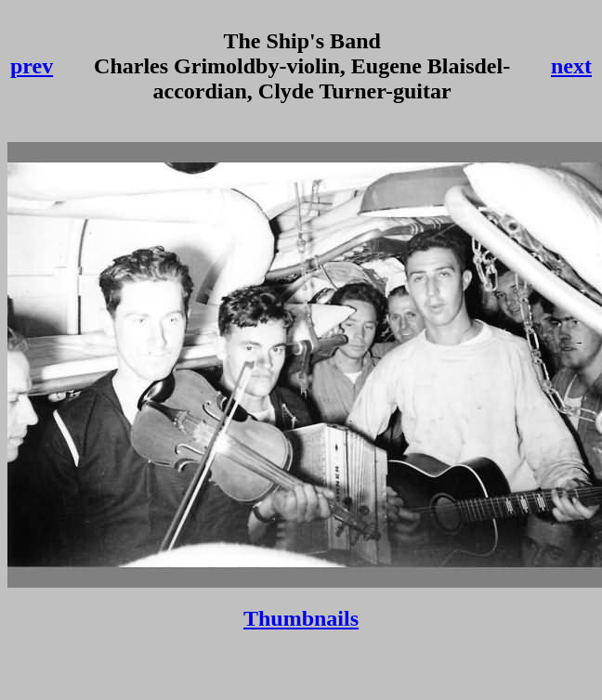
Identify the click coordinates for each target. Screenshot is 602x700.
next (571, 66)
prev (32, 66)
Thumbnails (301, 618)
